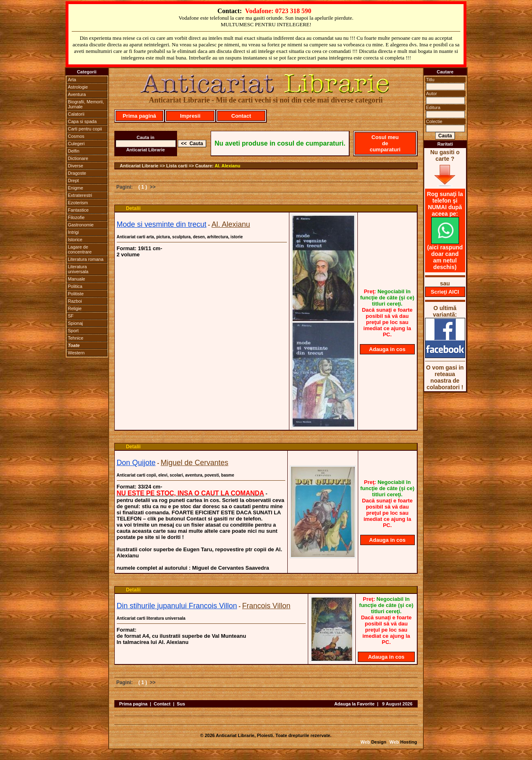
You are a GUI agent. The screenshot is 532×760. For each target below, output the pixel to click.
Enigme (76, 188)
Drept (74, 180)
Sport (73, 331)
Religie (75, 308)
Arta (72, 80)
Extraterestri (80, 195)
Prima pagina (133, 704)
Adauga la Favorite (354, 704)
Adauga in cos (387, 349)
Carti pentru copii (85, 129)
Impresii (190, 116)
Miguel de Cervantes (194, 463)
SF (71, 316)
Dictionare (78, 158)
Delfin (74, 151)
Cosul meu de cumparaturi (385, 143)
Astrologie (78, 87)
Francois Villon (266, 606)
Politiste (76, 294)
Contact (241, 116)
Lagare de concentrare (80, 249)
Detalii (133, 208)
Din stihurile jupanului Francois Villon (177, 606)
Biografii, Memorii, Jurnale (86, 104)
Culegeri (76, 144)
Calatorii (76, 114)
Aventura (77, 94)
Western (76, 353)
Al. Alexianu (228, 166)
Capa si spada (82, 121)
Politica (75, 286)
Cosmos (76, 136)
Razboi (75, 301)
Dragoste (77, 173)
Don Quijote (136, 463)
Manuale (77, 279)
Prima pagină (139, 116)
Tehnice (76, 338)
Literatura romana (86, 259)
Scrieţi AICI (445, 292)
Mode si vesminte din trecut (162, 224)
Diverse (76, 166)
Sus (181, 704)
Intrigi (74, 232)
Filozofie (76, 217)
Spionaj (76, 323)
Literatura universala (78, 269)
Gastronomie (81, 225)
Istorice (75, 240)
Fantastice (78, 210)
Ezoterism (78, 203)
